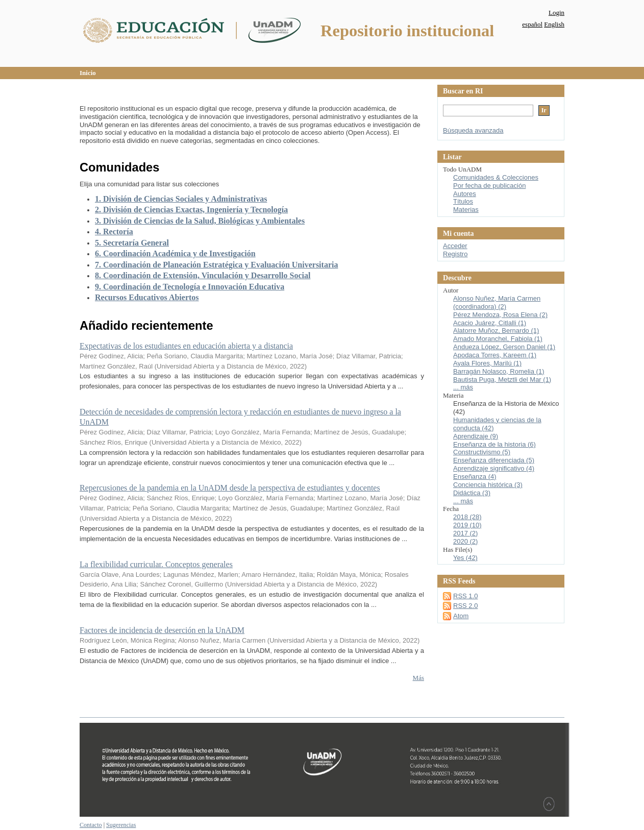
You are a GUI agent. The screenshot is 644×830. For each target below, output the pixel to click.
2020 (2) (465, 541)
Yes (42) (465, 558)
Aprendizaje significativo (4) (494, 468)
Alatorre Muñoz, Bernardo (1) (496, 331)
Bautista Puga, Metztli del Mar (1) (502, 380)
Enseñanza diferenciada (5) (494, 460)
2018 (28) (467, 517)
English (554, 24)
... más (463, 387)
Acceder (455, 246)
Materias (466, 210)
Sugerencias (121, 825)
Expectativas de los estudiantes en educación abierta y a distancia (186, 346)
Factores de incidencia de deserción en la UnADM (162, 630)
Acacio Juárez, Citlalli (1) (490, 323)
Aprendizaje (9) (476, 436)
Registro (455, 254)
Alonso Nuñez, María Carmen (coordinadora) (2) (497, 302)
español (532, 24)
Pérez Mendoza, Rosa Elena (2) (500, 315)
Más (418, 678)
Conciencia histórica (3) (488, 485)
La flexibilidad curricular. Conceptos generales (156, 564)
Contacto (91, 825)
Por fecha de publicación (489, 186)
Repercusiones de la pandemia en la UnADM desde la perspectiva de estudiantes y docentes (230, 488)
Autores (465, 194)
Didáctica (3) (472, 493)
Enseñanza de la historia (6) (494, 444)
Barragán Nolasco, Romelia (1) (499, 371)
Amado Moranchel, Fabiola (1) (498, 339)
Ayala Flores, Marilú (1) (487, 363)
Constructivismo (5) (482, 452)
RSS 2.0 (465, 606)
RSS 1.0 (465, 596)
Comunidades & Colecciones (496, 177)
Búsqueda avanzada (473, 130)
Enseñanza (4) (475, 477)
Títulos (463, 201)
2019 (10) (467, 525)
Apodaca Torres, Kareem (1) (495, 355)
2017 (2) (465, 533)
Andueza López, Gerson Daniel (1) (504, 347)
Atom (461, 616)
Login (556, 13)
